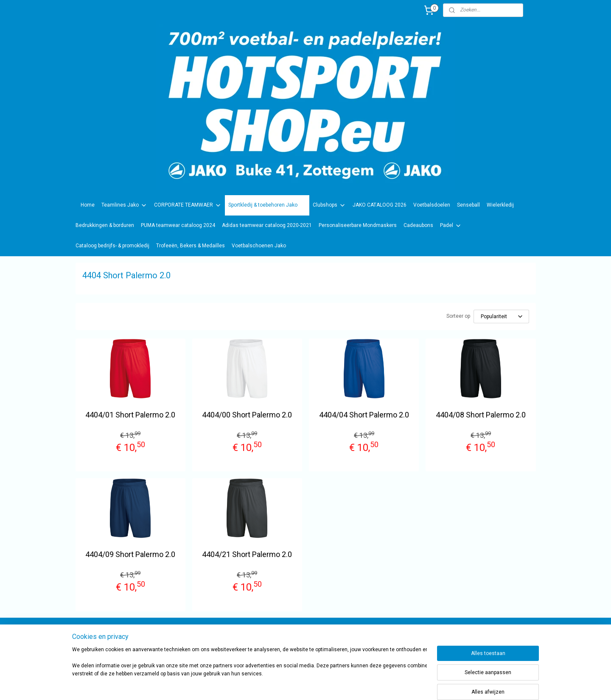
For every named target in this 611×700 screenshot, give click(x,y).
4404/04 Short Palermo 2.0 (364, 415)
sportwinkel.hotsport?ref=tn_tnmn (297, 639)
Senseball (468, 205)
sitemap (327, 685)
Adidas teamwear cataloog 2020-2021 (267, 225)
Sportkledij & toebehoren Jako (267, 205)
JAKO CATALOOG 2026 (380, 205)
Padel (451, 226)
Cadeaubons (418, 225)
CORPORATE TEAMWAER (188, 205)
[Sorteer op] (501, 316)
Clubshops (329, 205)
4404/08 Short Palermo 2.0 (481, 415)
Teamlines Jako (124, 205)
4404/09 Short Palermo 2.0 (130, 554)
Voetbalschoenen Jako (259, 246)
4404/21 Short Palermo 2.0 (247, 554)
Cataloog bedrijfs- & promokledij (112, 246)
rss (343, 685)
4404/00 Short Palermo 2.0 (247, 415)
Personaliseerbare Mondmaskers (358, 225)
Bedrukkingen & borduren (105, 225)
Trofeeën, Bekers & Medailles (191, 246)
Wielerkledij (500, 205)
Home (88, 205)
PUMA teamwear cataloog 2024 (178, 225)
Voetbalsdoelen (432, 205)
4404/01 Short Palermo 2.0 (130, 415)
